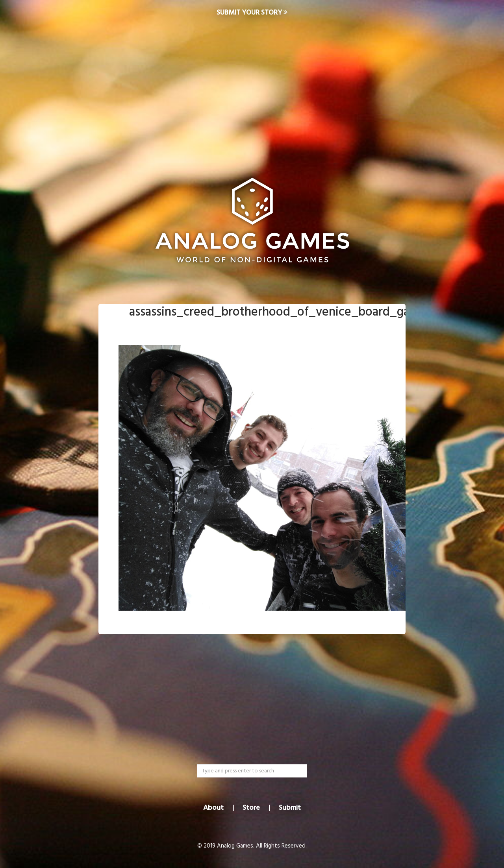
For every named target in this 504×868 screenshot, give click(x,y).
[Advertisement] (252, 89)
